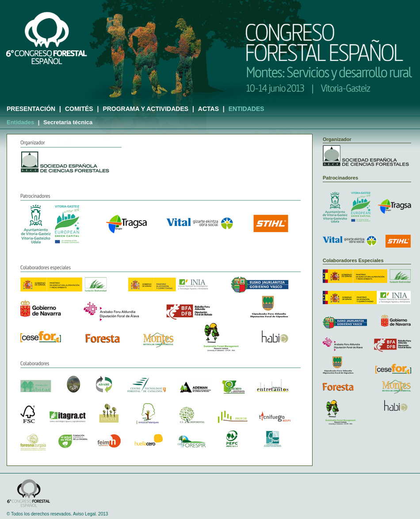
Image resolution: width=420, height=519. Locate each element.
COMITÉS (79, 109)
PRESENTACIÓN (31, 109)
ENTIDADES (246, 109)
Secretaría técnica (68, 122)
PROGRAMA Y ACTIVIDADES (145, 109)
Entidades (20, 122)
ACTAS (208, 109)
